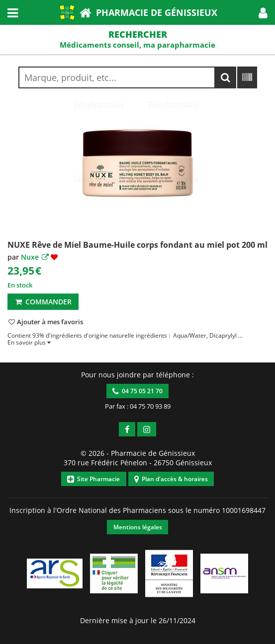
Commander (43, 302)
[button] (263, 12)
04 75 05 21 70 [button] (137, 391)
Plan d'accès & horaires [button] (171, 479)
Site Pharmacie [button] (93, 479)
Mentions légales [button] (138, 527)
